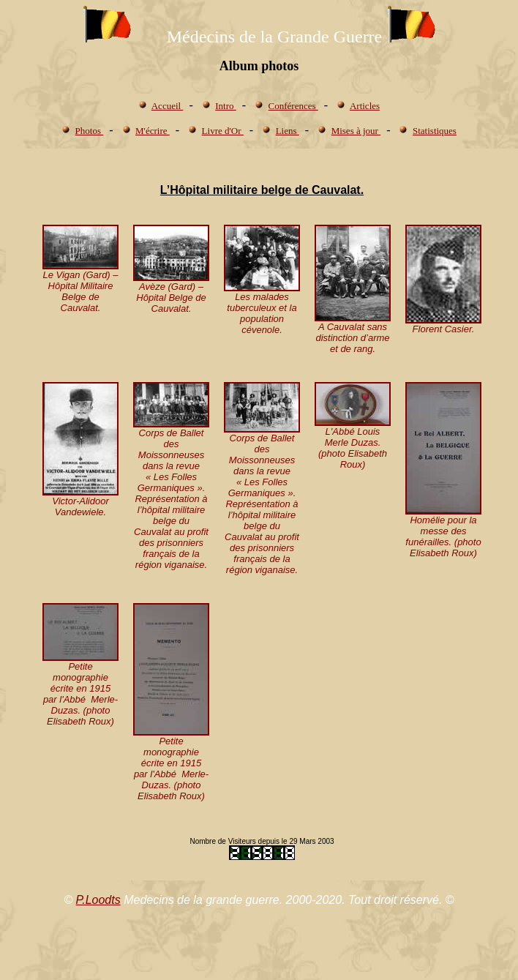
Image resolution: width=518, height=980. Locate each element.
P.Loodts (98, 900)
